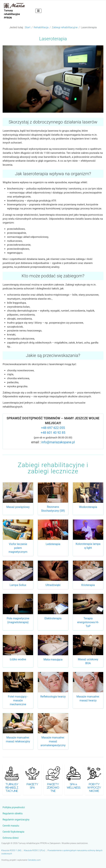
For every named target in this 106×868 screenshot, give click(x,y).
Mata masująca (53, 659)
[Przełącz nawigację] (38, 11)
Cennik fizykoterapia (13, 832)
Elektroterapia (53, 618)
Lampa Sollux (18, 585)
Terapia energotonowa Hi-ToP (88, 622)
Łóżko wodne (18, 659)
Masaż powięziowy (18, 507)
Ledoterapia (53, 544)
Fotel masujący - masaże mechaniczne (18, 700)
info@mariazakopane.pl (58, 442)
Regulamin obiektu (12, 813)
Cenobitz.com (34, 860)
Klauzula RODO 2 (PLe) (34, 850)
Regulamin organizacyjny (16, 820)
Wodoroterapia (88, 507)
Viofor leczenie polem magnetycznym (18, 548)
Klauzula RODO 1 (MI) (11, 850)
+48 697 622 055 (53, 428)
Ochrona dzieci (10, 838)
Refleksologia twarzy (53, 697)
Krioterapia (88, 585)
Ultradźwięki (53, 585)
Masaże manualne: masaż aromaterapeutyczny (53, 741)
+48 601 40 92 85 (53, 433)
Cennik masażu (11, 826)
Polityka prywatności (14, 807)
